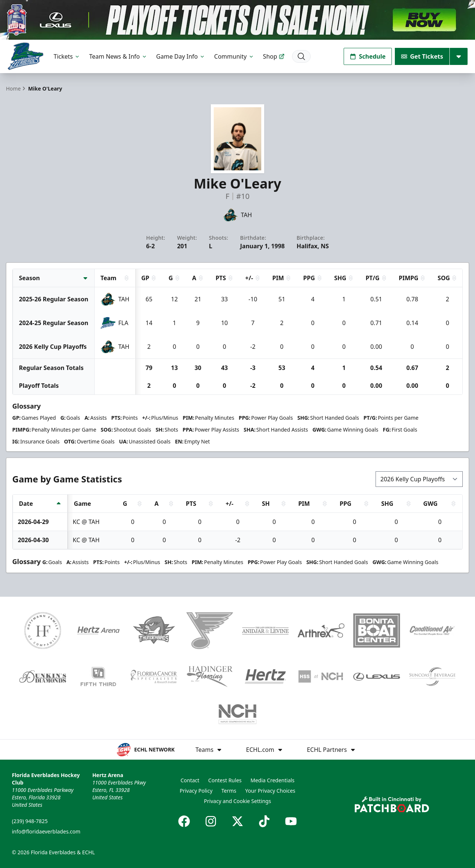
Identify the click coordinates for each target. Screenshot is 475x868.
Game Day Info (181, 56)
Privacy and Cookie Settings (238, 801)
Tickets (67, 56)
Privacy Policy (196, 791)
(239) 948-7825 (30, 821)
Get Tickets (422, 56)
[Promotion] (237, 20)
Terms (229, 791)
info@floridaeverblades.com (46, 831)
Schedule (368, 56)
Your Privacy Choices (270, 791)
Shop (274, 56)
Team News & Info (118, 56)
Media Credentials (273, 780)
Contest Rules (225, 780)
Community (234, 56)
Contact (190, 780)
